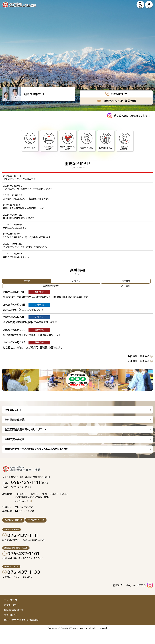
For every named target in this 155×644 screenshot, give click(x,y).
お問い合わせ (12, 605)
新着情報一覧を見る (139, 356)
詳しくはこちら (22, 501)
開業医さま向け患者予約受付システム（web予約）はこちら (37, 449)
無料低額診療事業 (15, 420)
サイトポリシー (12, 615)
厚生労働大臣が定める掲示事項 (21, 620)
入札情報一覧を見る (139, 361)
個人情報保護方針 (14, 610)
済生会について (13, 410)
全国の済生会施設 (15, 439)
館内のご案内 (12, 520)
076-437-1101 (23, 554)
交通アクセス (35, 520)
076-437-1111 (23, 535)
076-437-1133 (24, 572)
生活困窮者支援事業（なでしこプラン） (25, 429)
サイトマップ (11, 600)
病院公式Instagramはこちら (131, 116)
